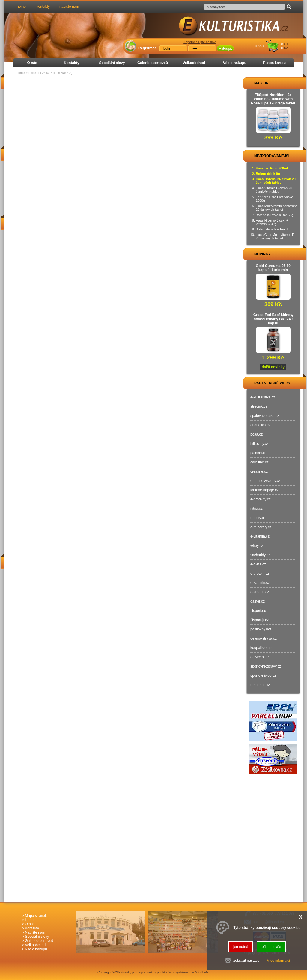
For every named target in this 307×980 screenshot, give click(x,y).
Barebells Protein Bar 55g (274, 215)
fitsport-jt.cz (259, 620)
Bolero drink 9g (268, 174)
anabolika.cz (260, 425)
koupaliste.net (261, 648)
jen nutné (241, 947)
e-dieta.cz (258, 564)
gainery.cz (258, 453)
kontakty (43, 7)
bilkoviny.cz (259, 444)
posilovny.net (261, 629)
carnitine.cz (259, 462)
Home (20, 73)
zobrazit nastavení (248, 961)
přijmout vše (271, 947)
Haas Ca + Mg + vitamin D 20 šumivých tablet (275, 236)
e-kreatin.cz (260, 592)
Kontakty (72, 63)
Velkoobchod (194, 63)
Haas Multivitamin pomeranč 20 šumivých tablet (277, 208)
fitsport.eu (258, 611)
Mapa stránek (36, 916)
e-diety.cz (258, 518)
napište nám (69, 7)
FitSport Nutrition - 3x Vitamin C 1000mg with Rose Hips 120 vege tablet (273, 99)
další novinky (273, 367)
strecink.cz (259, 406)
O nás (32, 63)
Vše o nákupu (235, 63)
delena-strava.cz (264, 638)
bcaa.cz (256, 434)
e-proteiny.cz (261, 499)
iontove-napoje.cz (264, 490)
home (21, 7)
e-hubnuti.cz (260, 685)
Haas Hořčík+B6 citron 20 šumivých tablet (276, 181)
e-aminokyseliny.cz (265, 481)
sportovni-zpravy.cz (266, 666)
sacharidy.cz (260, 555)
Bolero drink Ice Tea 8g (273, 229)
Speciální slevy (112, 63)
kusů (288, 44)
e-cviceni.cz (260, 657)
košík (260, 46)
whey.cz (257, 546)
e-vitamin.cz (260, 536)
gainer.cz (258, 601)
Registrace (147, 48)
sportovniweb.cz (263, 676)
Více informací (279, 961)
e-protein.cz (260, 574)
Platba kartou (274, 63)
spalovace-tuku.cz (265, 416)
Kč (286, 48)
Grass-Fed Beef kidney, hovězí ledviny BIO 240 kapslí (273, 319)
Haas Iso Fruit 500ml (272, 168)
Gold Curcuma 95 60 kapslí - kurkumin (273, 268)
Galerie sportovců (153, 63)
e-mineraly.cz (261, 527)
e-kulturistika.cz (263, 397)
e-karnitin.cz (260, 583)
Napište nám (35, 932)
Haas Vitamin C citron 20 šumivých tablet (274, 190)
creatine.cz (259, 471)
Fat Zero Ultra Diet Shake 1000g (274, 199)
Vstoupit (225, 48)
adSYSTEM (200, 972)
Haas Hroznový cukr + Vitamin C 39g (272, 222)
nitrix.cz (256, 509)
